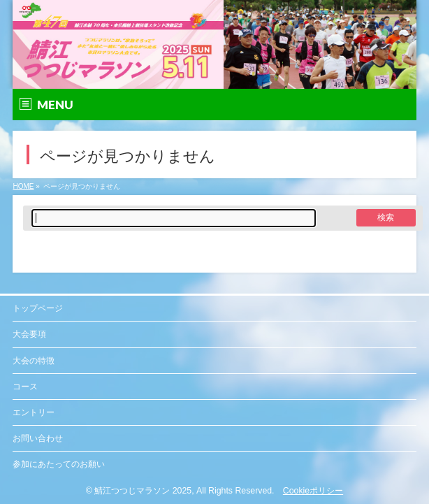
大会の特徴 (34, 361)
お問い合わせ (38, 438)
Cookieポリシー (313, 491)
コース (25, 387)
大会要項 (29, 334)
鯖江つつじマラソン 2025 (143, 491)
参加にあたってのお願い (59, 464)
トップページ (38, 308)
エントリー (34, 412)
